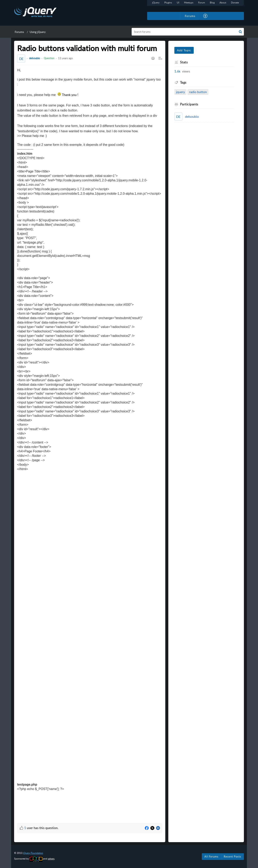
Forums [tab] (190, 16)
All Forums (211, 856)
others (51, 859)
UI (178, 3)
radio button (198, 92)
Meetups (189, 3)
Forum (202, 3)
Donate (235, 3)
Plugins (168, 3)
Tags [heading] (183, 82)
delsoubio (34, 58)
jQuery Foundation (33, 853)
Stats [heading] (184, 62)
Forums (19, 32)
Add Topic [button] (184, 50)
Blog (212, 3)
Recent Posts (233, 856)
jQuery (156, 3)
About (223, 3)
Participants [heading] (189, 104)
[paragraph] (90, 443)
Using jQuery (38, 32)
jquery (180, 92)
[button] (205, 16)
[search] (188, 32)
